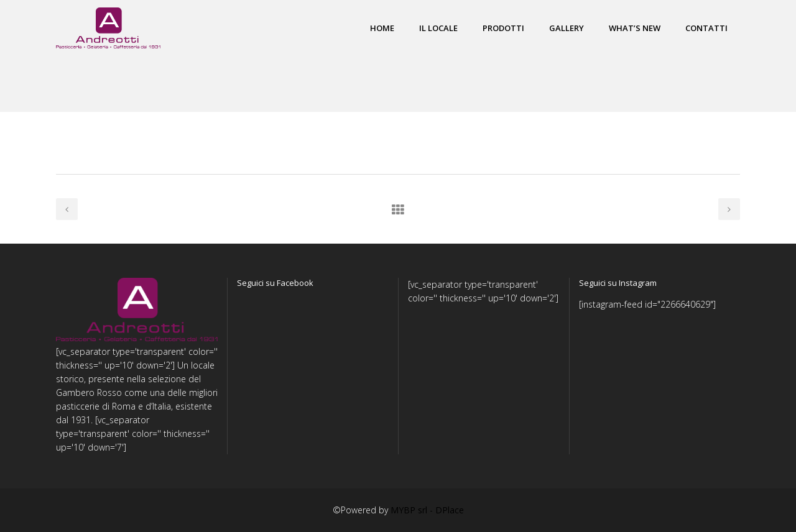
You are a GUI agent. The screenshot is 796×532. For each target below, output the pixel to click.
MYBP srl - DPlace (427, 510)
